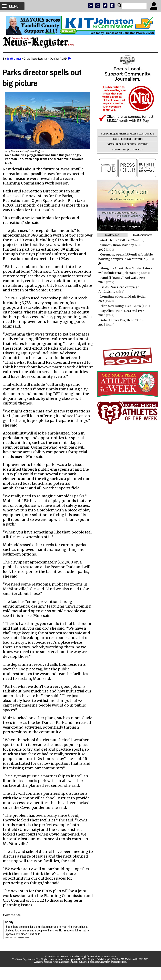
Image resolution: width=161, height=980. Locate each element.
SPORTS (119, 144)
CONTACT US (134, 150)
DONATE (148, 134)
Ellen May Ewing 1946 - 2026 (119, 306)
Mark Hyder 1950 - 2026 (116, 240)
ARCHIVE (142, 144)
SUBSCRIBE (106, 134)
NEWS (109, 144)
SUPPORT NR (118, 150)
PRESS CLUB (135, 134)
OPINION (130, 144)
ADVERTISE (120, 134)
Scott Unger (15, 59)
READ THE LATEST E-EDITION (126, 139)
